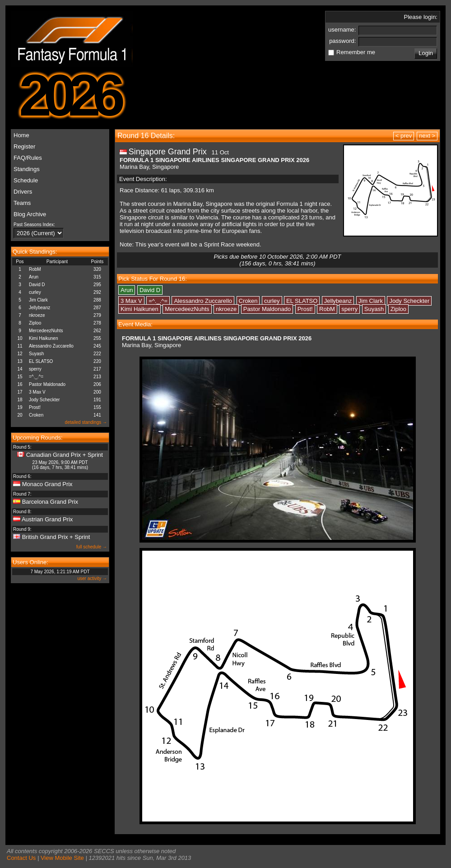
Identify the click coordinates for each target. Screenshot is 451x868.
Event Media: (135, 324)
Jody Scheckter (44, 400)
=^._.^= (36, 377)
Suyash (36, 354)
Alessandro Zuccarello (51, 346)
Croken (36, 415)
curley (35, 292)
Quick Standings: (35, 252)
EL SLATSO (41, 361)
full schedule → (92, 547)
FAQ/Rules (28, 158)
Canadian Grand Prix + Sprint (65, 455)
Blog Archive (30, 214)
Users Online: (30, 562)
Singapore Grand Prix (168, 152)
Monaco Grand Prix (47, 484)
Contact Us (21, 858)
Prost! (35, 407)
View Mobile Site (62, 858)
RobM (35, 269)
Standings (27, 169)
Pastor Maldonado (47, 384)
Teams (22, 203)
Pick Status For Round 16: (153, 279)
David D (37, 285)
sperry (35, 369)
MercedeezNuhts (46, 331)
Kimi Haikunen (43, 338)
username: (343, 30)
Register (24, 146)
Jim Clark (38, 300)
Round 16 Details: (146, 136)
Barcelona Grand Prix (50, 502)
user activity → (92, 578)
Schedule (26, 180)
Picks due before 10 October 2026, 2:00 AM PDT (277, 260)
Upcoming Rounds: (38, 438)
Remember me (356, 52)
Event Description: (143, 179)
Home (21, 135)
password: (343, 41)
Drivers (23, 192)
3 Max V (37, 392)
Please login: (421, 17)
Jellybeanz (40, 308)
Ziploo (35, 323)
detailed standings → (86, 422)
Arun (34, 277)
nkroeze (37, 315)
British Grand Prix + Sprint (56, 537)
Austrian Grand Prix (47, 519)
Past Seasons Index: (34, 225)
